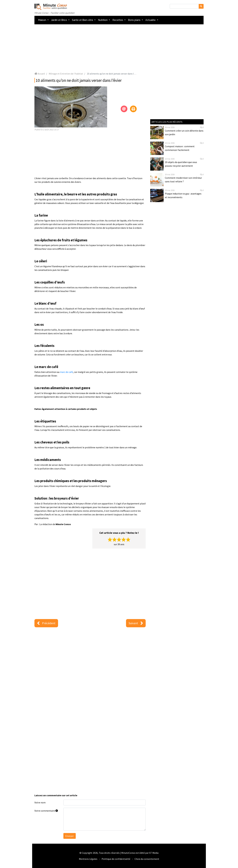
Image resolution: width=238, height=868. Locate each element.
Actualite (151, 20)
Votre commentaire (46, 811)
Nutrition (103, 20)
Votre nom (40, 802)
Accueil (40, 74)
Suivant (136, 623)
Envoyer (70, 836)
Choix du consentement (147, 859)
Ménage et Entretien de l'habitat (66, 74)
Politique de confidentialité (116, 859)
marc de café (66, 372)
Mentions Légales (88, 859)
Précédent (46, 623)
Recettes (118, 20)
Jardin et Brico (59, 20)
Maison (42, 20)
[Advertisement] (119, 48)
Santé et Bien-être (83, 20)
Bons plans (135, 20)
